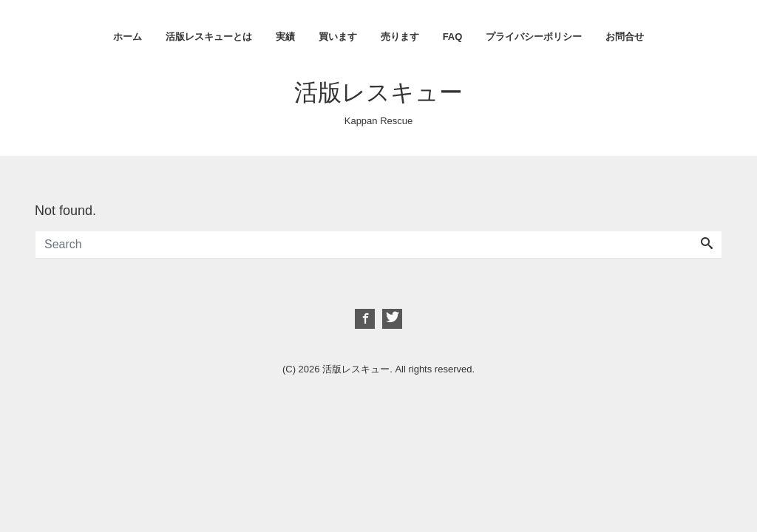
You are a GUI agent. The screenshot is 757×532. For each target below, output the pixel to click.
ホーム (128, 37)
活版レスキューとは (209, 37)
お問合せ (625, 37)
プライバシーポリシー (534, 37)
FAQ (453, 37)
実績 (285, 37)
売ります (400, 37)
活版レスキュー (378, 92)
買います (338, 37)
